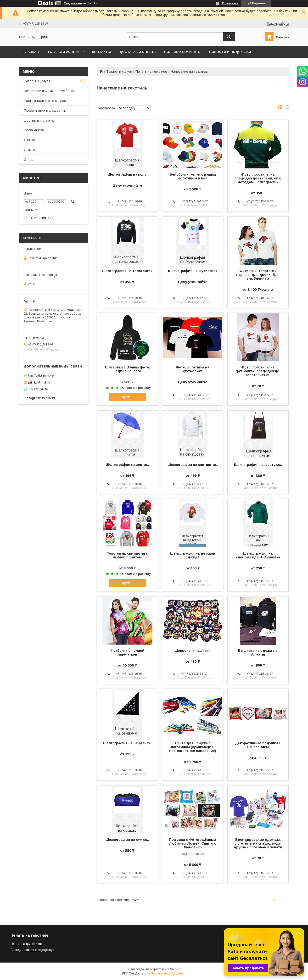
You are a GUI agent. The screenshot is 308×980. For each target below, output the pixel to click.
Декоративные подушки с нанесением (258, 745)
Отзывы (30, 140)
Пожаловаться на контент (168, 974)
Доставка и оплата (137, 52)
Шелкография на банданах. (127, 743)
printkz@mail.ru (39, 382)
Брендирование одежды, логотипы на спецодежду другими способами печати (258, 843)
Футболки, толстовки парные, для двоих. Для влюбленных (258, 275)
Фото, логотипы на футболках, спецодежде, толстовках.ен (258, 371)
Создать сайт (73, 3)
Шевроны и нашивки (193, 651)
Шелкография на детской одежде (193, 555)
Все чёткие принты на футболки (49, 91)
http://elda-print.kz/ (41, 376)
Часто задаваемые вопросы (46, 101)
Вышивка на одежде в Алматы (258, 652)
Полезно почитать (182, 52)
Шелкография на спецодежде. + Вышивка (258, 555)
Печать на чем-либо (151, 72)
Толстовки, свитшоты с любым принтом (127, 555)
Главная (31, 52)
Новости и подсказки (230, 52)
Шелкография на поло (127, 174)
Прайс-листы (34, 130)
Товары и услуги (63, 52)
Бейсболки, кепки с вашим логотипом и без (193, 176)
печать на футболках (27, 944)
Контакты (101, 52)
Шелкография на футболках (193, 271)
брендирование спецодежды (32, 950)
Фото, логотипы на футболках (193, 369)
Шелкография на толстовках (127, 271)
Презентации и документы (45, 111)
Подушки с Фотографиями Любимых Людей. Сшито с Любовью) (193, 843)
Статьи (30, 150)
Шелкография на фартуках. (258, 465)
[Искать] (229, 37)
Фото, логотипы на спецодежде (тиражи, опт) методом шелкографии (258, 178)
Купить (127, 397)
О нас (28, 160)
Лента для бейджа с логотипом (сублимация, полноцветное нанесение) (193, 747)
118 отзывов (230, 3)
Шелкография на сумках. (127, 840)
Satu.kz (175, 969)
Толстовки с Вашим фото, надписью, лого (127, 369)
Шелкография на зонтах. (127, 465)
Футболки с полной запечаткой (127, 652)
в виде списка (287, 108)
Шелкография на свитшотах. (193, 465)
